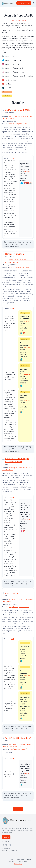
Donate (6, 837)
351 (13, 158)
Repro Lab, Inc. (12, 593)
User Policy (18, 864)
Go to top (18, 809)
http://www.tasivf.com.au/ (18, 749)
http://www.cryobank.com (18, 124)
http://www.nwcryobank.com (19, 268)
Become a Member (24, 3)
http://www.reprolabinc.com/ (19, 607)
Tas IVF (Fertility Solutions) (18, 738)
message (27, 171)
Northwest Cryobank (15, 254)
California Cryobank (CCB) (18, 110)
